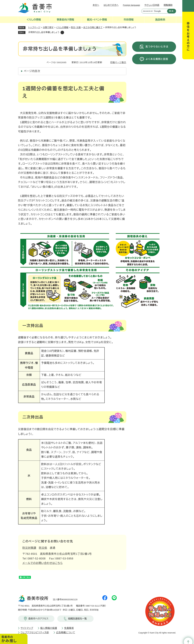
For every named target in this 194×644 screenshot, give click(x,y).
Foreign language (132, 5)
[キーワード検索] (154, 11)
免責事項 (69, 628)
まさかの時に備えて (93, 27)
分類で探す (48, 27)
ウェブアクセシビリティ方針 (35, 633)
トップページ (34, 27)
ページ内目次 (32, 71)
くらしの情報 (62, 27)
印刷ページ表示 (118, 62)
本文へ (96, 5)
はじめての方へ (111, 5)
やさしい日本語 (152, 5)
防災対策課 (29, 548)
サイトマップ (27, 628)
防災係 (43, 548)
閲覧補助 (168, 5)
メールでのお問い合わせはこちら (43, 563)
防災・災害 (76, 27)
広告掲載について (66, 633)
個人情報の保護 (49, 628)
